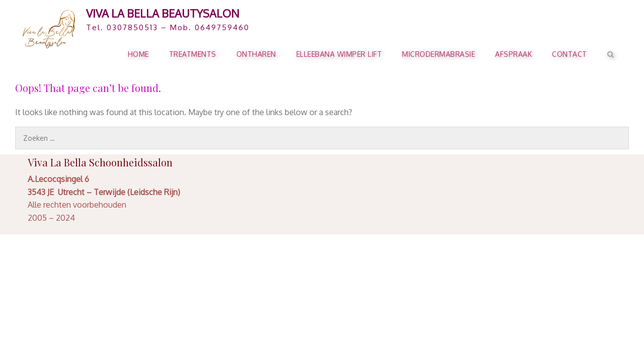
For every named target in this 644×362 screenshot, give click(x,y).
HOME (138, 54)
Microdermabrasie (438, 54)
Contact (570, 54)
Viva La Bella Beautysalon (163, 13)
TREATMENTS (193, 54)
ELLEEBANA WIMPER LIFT (339, 54)
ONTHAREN (256, 54)
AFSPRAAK (513, 54)
